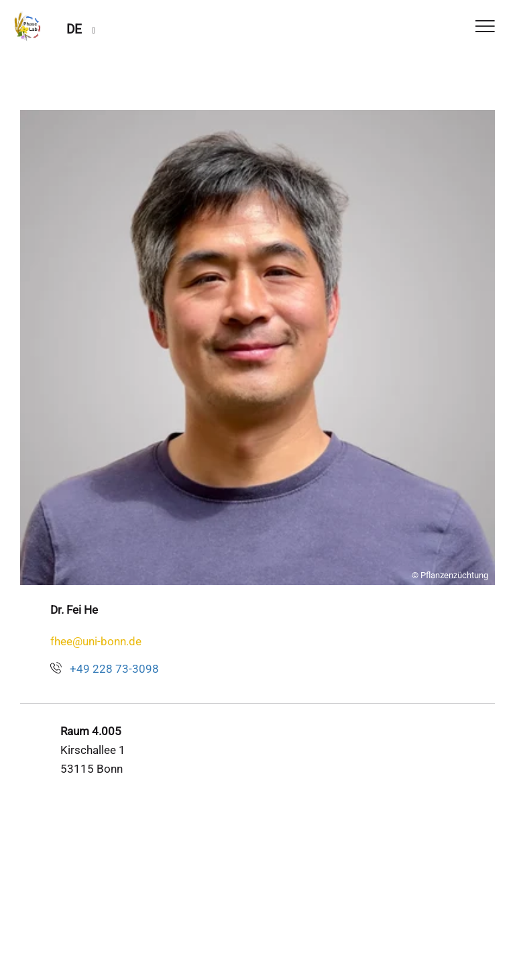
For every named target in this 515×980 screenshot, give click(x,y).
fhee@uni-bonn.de (96, 641)
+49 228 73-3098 (114, 669)
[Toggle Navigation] (485, 27)
